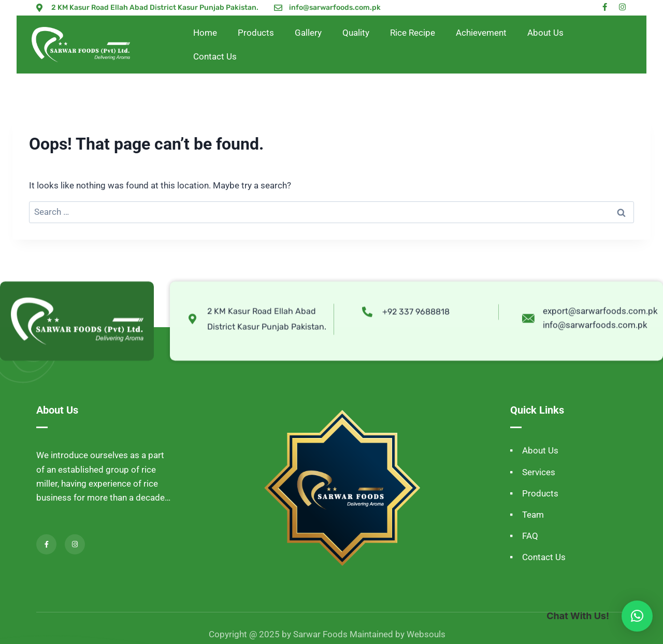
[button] (637, 616)
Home (205, 33)
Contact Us (215, 56)
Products (256, 33)
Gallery (308, 33)
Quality (356, 33)
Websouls (426, 634)
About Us (545, 33)
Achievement (481, 33)
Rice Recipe (413, 33)
